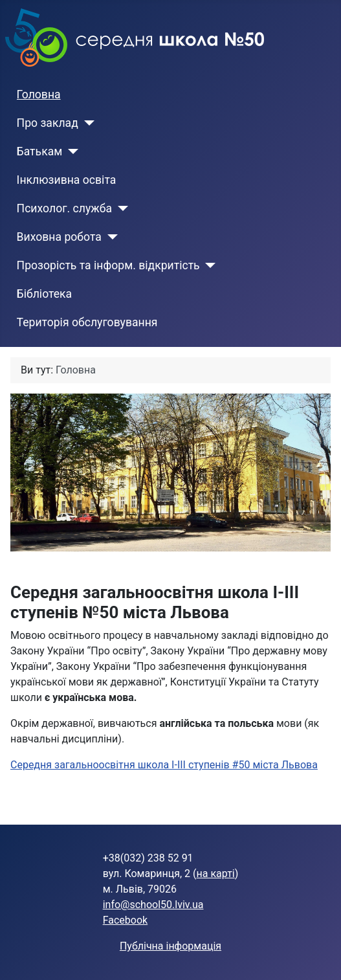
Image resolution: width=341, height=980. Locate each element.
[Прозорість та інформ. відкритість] (208, 265)
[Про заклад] (86, 123)
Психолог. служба (64, 208)
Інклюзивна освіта (67, 180)
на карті (216, 874)
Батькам (40, 151)
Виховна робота (59, 237)
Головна (39, 95)
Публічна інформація (170, 946)
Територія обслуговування (87, 322)
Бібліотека (45, 294)
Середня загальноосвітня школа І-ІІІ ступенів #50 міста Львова (164, 765)
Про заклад (48, 123)
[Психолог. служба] (120, 208)
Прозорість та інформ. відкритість (108, 265)
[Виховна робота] (110, 237)
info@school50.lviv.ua (153, 905)
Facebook (125, 920)
